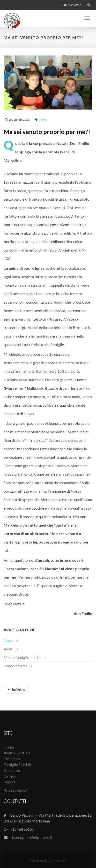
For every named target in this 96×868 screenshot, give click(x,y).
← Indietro (16, 689)
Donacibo (12, 770)
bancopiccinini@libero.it (32, 837)
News (43, 120)
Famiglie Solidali (17, 764)
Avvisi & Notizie (19, 630)
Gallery (10, 776)
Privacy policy (15, 790)
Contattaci (73, 5)
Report (9, 782)
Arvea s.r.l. (58, 860)
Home (9, 747)
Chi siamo (12, 759)
